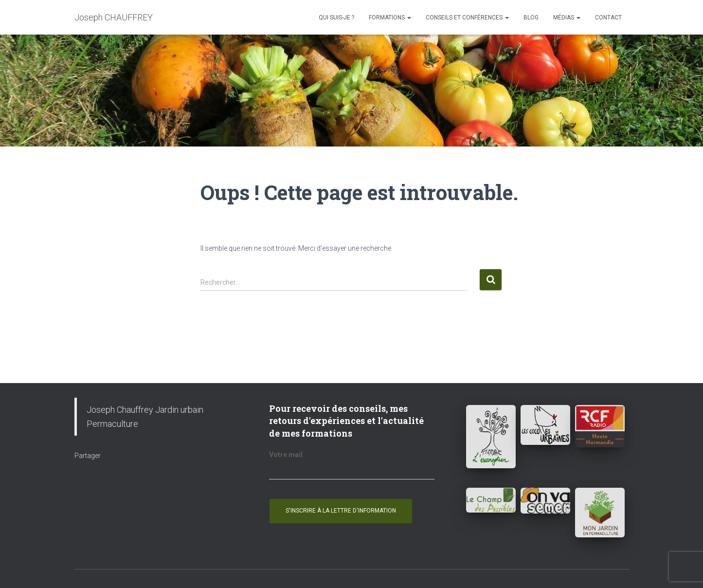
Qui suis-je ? (336, 18)
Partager (88, 456)
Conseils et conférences (467, 18)
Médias (567, 18)
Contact (608, 18)
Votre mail (286, 455)
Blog (531, 18)
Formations (390, 18)
